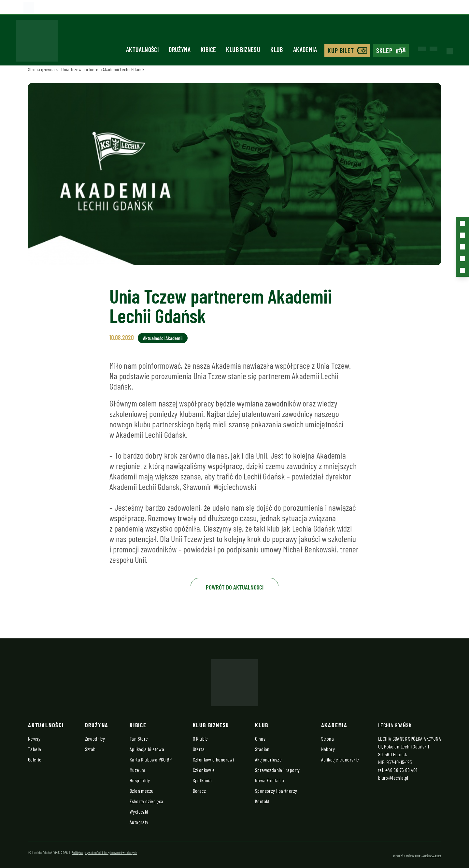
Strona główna (41, 69)
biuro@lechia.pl (393, 778)
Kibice (208, 50)
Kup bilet (341, 50)
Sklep (384, 50)
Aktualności (142, 50)
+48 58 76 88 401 (401, 770)
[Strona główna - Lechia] (37, 43)
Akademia (305, 50)
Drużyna (180, 50)
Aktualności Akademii (163, 338)
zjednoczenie (432, 855)
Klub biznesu (243, 50)
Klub (277, 50)
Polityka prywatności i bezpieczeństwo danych (104, 852)
